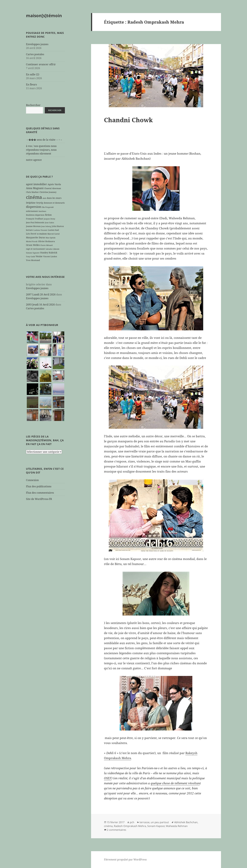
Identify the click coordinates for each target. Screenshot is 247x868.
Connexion (32, 480)
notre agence (34, 160)
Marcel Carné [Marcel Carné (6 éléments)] (53, 234)
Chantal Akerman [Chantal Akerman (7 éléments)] (53, 188)
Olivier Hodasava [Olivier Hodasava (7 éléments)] (46, 241)
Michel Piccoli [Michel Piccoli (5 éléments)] (32, 241)
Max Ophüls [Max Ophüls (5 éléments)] (51, 238)
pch (132, 822)
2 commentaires (116, 830)
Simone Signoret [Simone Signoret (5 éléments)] (33, 253)
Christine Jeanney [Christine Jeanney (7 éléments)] (48, 192)
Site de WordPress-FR (39, 499)
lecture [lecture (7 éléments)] (29, 230)
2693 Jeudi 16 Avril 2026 (40, 305)
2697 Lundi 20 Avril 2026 (41, 294)
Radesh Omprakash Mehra (130, 826)
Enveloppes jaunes (37, 44)
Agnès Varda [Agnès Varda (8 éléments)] (54, 184)
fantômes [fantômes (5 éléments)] (42, 211)
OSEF (108, 778)
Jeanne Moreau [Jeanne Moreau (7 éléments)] (33, 226)
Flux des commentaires (40, 493)
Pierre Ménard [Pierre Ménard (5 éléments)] (47, 245)
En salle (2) (33, 74)
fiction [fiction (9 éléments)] (48, 215)
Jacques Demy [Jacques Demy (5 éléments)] (49, 219)
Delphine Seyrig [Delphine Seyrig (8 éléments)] (34, 203)
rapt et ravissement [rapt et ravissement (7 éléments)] (35, 249)
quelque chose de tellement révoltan (175, 783)
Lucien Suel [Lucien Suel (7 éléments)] (53, 230)
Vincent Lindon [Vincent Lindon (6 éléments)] (50, 256)
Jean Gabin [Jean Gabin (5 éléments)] (49, 223)
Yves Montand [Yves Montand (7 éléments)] (33, 260)
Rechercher (33, 105)
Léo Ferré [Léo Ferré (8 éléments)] (31, 234)
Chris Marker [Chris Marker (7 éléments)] (32, 192)
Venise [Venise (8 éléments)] (39, 256)
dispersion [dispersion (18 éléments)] (34, 207)
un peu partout (160, 822)
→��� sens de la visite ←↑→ (44, 140)
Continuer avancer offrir (41, 64)
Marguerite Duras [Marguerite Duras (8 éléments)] (36, 237)
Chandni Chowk (128, 120)
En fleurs (31, 84)
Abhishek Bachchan (186, 822)
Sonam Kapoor (156, 826)
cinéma (108, 826)
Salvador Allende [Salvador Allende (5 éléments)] (52, 249)
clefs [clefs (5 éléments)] (44, 198)
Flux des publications (39, 486)
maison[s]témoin (44, 15)
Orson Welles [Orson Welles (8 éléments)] (33, 245)
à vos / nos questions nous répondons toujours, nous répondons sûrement (41, 150)
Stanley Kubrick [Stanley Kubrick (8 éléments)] (49, 253)
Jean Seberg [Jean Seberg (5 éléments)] (46, 226)
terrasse (145, 822)
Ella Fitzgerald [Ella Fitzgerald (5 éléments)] (48, 207)
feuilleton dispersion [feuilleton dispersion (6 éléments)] (35, 215)
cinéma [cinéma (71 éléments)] (34, 197)
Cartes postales (35, 54)
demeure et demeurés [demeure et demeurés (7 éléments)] (54, 203)
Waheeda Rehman (177, 826)
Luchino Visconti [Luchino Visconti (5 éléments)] (40, 230)
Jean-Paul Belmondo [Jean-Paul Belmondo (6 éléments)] (35, 222)
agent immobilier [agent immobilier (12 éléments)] (36, 184)
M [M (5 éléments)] (38, 234)
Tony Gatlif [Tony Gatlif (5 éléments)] (31, 257)
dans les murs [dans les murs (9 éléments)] (54, 198)
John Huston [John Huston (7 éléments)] (58, 226)
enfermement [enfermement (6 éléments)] (32, 211)
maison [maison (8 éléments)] (43, 234)
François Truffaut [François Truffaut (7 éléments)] (34, 219)
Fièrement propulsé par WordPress (125, 860)
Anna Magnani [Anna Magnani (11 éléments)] (35, 188)
